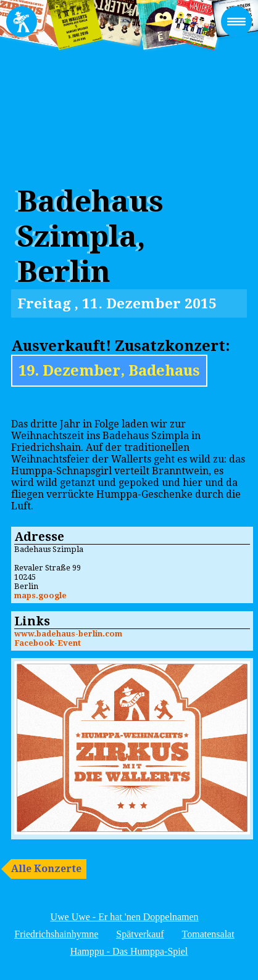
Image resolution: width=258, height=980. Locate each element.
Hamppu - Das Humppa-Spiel (129, 951)
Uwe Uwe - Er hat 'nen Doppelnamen (124, 917)
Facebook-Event (48, 643)
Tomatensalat (208, 934)
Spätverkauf (140, 934)
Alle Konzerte (46, 869)
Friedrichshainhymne (56, 934)
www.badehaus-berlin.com (68, 634)
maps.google (40, 595)
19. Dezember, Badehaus (109, 371)
